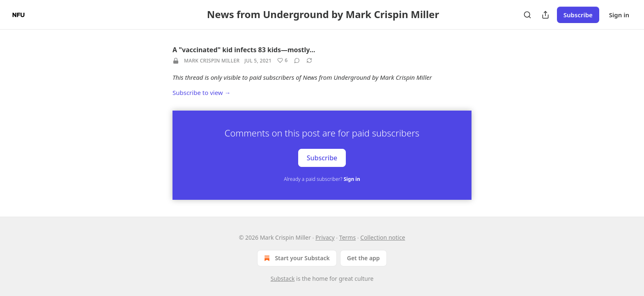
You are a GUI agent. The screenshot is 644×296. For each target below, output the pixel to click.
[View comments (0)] (297, 60)
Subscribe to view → (202, 92)
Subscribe (578, 15)
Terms (347, 237)
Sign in (619, 15)
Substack (283, 279)
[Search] (527, 15)
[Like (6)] (282, 60)
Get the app (363, 258)
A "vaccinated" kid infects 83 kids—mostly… (244, 50)
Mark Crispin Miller (212, 61)
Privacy (325, 237)
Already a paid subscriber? (322, 179)
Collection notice (383, 237)
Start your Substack (296, 258)
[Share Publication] (545, 15)
